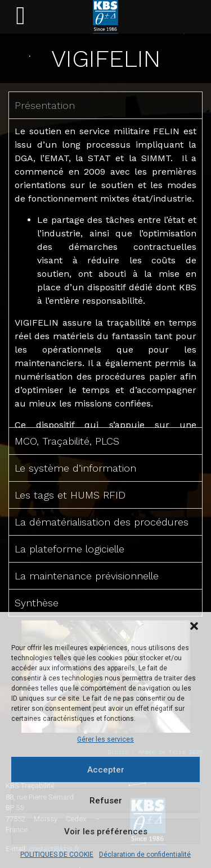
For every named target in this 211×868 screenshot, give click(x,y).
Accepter (106, 770)
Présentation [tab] (45, 105)
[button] (194, 626)
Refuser (106, 801)
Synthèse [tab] (37, 603)
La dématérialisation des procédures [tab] (102, 522)
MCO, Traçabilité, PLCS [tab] (67, 441)
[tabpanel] (105, 273)
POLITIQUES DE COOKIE (57, 855)
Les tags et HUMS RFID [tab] (70, 495)
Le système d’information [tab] (75, 468)
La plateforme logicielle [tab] (69, 549)
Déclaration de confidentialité (145, 855)
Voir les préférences (106, 832)
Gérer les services (105, 739)
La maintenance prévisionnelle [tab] (87, 576)
